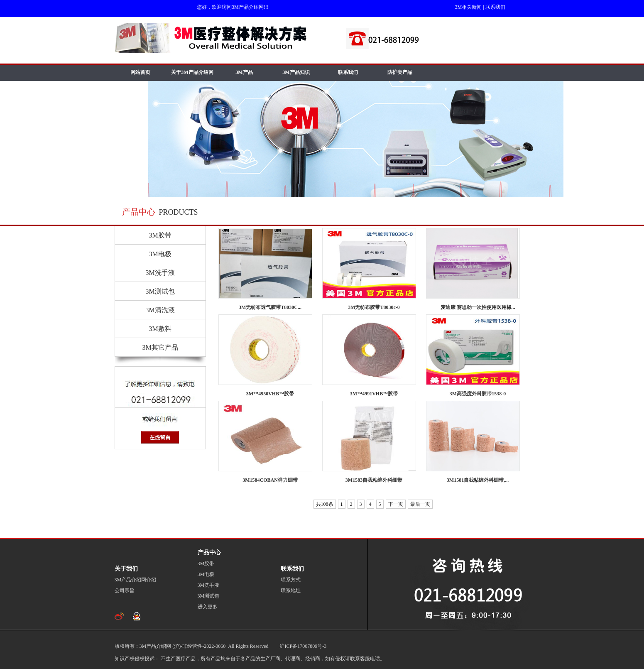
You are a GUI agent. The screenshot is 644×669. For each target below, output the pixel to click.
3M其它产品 (160, 347)
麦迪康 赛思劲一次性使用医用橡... (478, 307)
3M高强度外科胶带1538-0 (478, 394)
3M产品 (244, 72)
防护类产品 (400, 72)
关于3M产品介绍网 (192, 72)
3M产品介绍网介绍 (136, 580)
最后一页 (420, 504)
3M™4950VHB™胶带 (270, 394)
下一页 (396, 504)
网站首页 (140, 72)
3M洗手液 (160, 273)
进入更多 (208, 607)
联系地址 (291, 591)
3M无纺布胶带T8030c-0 (374, 307)
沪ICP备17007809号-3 (302, 646)
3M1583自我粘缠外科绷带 (374, 480)
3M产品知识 (296, 72)
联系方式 (291, 580)
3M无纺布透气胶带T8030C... (270, 307)
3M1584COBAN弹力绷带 (270, 480)
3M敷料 (160, 329)
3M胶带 (160, 235)
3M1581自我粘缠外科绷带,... (478, 480)
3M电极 (160, 254)
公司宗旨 (125, 591)
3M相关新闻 (469, 7)
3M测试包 (160, 291)
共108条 (325, 504)
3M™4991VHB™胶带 (374, 394)
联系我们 (495, 7)
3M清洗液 (160, 310)
